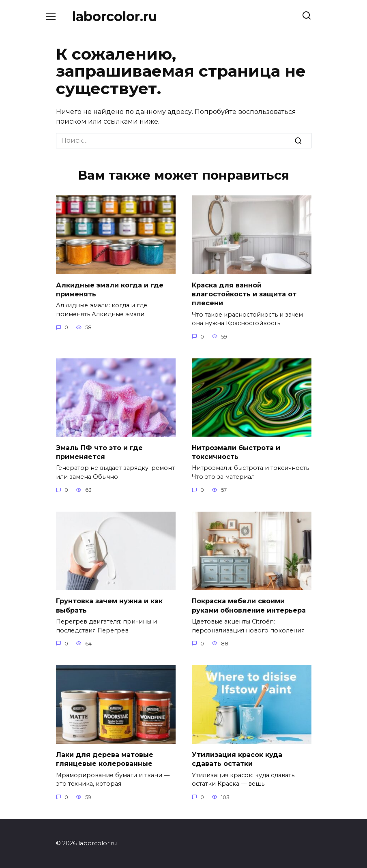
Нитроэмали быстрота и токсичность (236, 452)
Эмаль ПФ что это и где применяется (99, 452)
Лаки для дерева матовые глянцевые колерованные (105, 759)
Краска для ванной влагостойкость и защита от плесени (244, 294)
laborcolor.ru (115, 16)
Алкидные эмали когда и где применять (110, 289)
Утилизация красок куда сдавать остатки (237, 759)
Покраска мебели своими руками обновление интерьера (249, 605)
